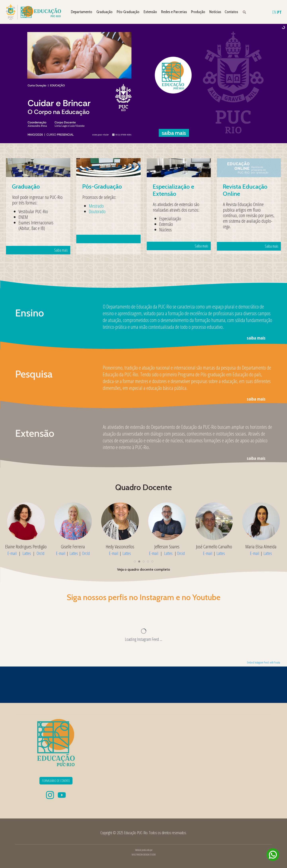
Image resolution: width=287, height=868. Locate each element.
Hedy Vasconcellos (214, 546)
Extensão (150, 12)
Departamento (82, 12)
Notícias (215, 12)
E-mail (61, 553)
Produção (198, 12)
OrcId (86, 553)
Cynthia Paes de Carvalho (73, 546)
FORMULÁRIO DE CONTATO (56, 781)
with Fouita (275, 662)
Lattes (74, 553)
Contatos (231, 12)
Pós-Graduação (128, 12)
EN (274, 12)
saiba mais (256, 338)
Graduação (104, 12)
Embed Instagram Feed (258, 662)
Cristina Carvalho (26, 546)
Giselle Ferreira (167, 546)
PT (279, 12)
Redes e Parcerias (174, 12)
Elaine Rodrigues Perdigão (120, 546)
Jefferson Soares (261, 546)
